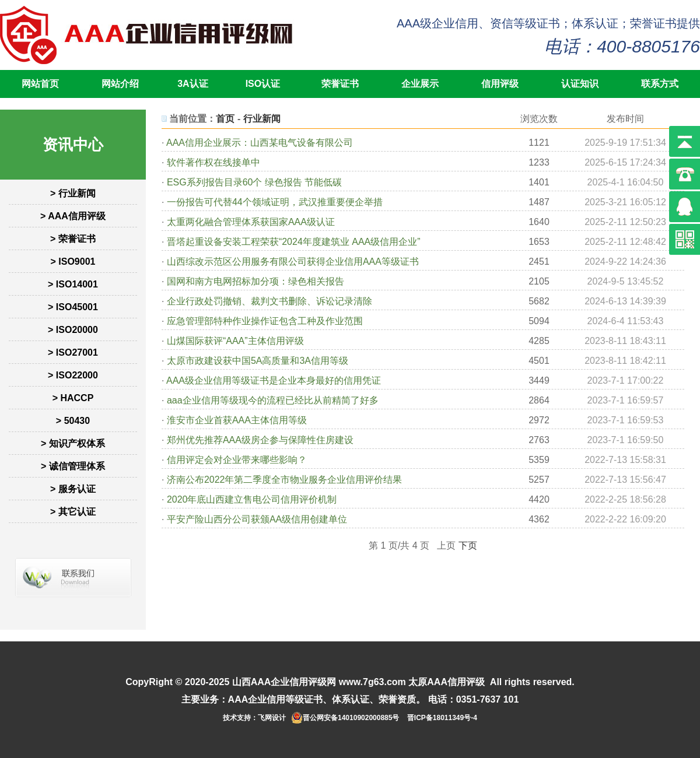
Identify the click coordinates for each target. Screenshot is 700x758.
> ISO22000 (73, 375)
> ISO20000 (73, 330)
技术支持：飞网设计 (254, 718)
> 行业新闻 (73, 193)
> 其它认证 (73, 512)
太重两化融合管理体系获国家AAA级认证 (251, 222)
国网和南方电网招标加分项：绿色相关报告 (256, 281)
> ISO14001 (73, 284)
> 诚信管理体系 (73, 466)
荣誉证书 (340, 84)
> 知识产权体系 (73, 443)
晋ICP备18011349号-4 (442, 718)
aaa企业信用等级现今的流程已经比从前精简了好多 (273, 400)
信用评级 (500, 84)
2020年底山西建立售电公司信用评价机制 (252, 499)
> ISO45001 (73, 307)
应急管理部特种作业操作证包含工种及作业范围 (265, 321)
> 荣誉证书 (73, 239)
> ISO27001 (73, 352)
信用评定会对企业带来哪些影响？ (237, 460)
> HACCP (73, 398)
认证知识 (580, 84)
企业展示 (420, 84)
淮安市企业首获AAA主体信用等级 (237, 420)
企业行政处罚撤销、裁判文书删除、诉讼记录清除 (269, 301)
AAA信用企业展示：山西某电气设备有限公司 (260, 143)
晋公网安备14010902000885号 (351, 718)
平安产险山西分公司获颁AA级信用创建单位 (257, 519)
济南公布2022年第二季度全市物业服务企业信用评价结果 (285, 480)
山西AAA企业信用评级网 (284, 682)
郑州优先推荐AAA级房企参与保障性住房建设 (260, 440)
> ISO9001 (73, 262)
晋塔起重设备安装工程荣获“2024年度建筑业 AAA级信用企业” (294, 242)
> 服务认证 (73, 489)
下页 (468, 545)
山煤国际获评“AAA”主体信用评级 (235, 341)
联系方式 (660, 84)
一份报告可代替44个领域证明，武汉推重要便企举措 (275, 202)
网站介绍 (120, 84)
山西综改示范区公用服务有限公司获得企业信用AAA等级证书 (293, 262)
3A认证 (192, 84)
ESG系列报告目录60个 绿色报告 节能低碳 (254, 182)
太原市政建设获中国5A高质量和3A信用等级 (258, 361)
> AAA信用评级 (73, 216)
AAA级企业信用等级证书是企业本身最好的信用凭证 (274, 380)
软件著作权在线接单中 (213, 162)
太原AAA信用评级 (447, 682)
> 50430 (73, 421)
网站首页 (40, 84)
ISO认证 (263, 84)
